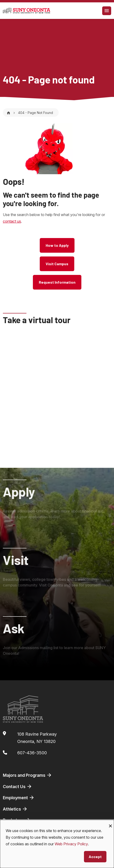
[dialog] (57, 844)
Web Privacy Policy (71, 844)
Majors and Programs (27, 775)
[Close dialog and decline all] (110, 823)
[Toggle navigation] (107, 11)
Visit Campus (57, 264)
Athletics (15, 809)
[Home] (9, 113)
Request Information (57, 282)
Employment (19, 798)
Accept (95, 857)
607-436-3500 (32, 753)
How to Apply (57, 245)
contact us (12, 221)
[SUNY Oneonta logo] (26, 11)
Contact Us (18, 786)
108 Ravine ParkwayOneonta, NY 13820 (37, 738)
